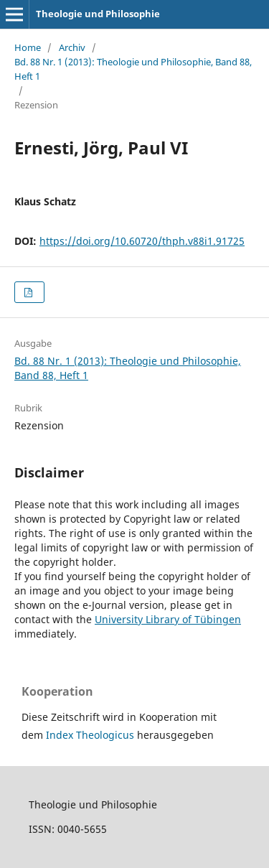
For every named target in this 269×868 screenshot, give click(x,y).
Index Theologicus (91, 735)
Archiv (72, 47)
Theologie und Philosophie (98, 14)
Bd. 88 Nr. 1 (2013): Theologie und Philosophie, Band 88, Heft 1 (133, 69)
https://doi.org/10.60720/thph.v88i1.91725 (142, 241)
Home (28, 47)
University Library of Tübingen (168, 619)
